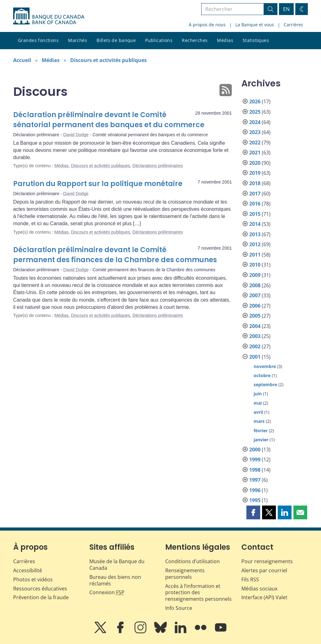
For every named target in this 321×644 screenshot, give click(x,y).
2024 (255, 122)
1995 (255, 500)
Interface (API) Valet (264, 597)
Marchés (78, 40)
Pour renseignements (267, 561)
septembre (265, 384)
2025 (255, 112)
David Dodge (76, 135)
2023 (255, 132)
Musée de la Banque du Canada (117, 565)
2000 (255, 449)
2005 (255, 316)
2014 (255, 224)
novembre (265, 366)
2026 (255, 101)
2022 (255, 143)
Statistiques (256, 40)
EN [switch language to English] (286, 9)
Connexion (107, 592)
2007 (255, 295)
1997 (255, 480)
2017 (255, 194)
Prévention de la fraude (41, 597)
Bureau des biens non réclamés (115, 580)
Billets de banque (116, 40)
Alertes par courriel (264, 570)
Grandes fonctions (38, 40)
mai (258, 403)
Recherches (195, 40)
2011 (255, 255)
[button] (253, 512)
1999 (255, 460)
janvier (261, 440)
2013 (255, 234)
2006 (255, 306)
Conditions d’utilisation (192, 561)
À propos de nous (207, 25)
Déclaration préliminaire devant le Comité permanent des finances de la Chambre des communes (115, 255)
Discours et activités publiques (108, 60)
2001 (255, 357)
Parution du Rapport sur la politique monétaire (98, 184)
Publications (159, 40)
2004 (255, 326)
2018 (255, 183)
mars (259, 421)
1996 (255, 490)
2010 (255, 265)
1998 (255, 470)
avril (258, 412)
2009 (255, 275)
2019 (255, 173)
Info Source (179, 608)
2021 (255, 153)
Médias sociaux (259, 589)
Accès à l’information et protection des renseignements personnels (198, 593)
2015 (255, 214)
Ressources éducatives (40, 589)
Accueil (22, 60)
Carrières (293, 25)
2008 (255, 285)
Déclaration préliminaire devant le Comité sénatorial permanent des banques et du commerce (109, 120)
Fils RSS (250, 579)
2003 (255, 336)
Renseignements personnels (185, 574)
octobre (262, 375)
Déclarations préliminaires (158, 166)
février (261, 431)
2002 (255, 346)
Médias (225, 40)
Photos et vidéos (33, 579)
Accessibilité (28, 570)
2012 (255, 244)
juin (258, 394)
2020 (255, 163)
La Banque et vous (255, 25)
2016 (255, 204)
